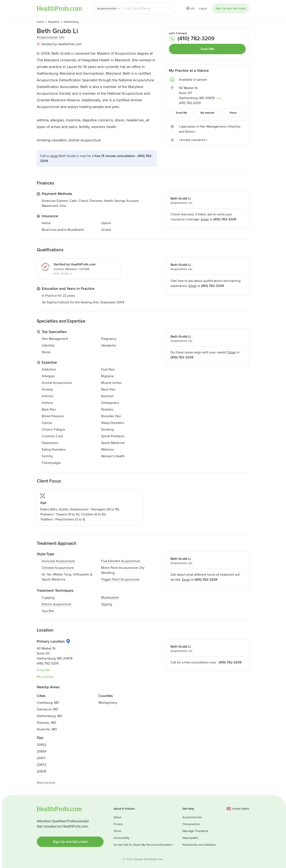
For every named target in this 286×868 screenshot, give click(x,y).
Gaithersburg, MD (49, 716)
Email (54, 156)
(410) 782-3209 (192, 39)
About (117, 817)
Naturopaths (190, 838)
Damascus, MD (47, 709)
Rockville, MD (47, 729)
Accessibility (121, 838)
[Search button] (170, 8)
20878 (41, 771)
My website (45, 677)
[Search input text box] (144, 8)
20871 (41, 758)
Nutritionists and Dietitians (199, 845)
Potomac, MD (46, 723)
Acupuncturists (107, 8)
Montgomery (108, 703)
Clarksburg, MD (48, 703)
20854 (42, 751)
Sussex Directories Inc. (148, 859)
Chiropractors (191, 824)
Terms (117, 831)
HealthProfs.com (59, 8)
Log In (203, 8)
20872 (41, 765)
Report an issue (46, 783)
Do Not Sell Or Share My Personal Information (143, 845)
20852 (42, 745)
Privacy (118, 824)
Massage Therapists (195, 831)
